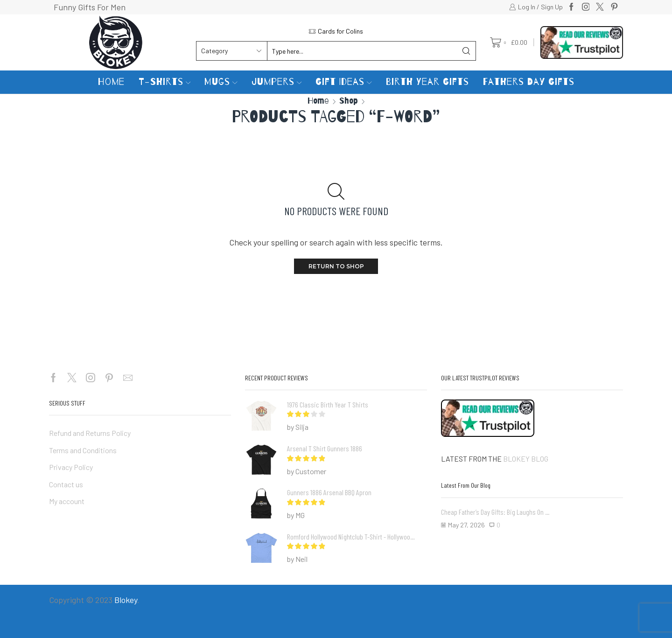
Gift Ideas (344, 82)
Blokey (126, 600)
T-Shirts (165, 82)
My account (67, 501)
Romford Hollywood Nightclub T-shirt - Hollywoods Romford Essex (351, 536)
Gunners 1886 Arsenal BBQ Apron (329, 492)
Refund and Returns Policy (90, 433)
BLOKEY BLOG (526, 459)
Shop (349, 101)
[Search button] (466, 51)
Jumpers (277, 82)
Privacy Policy (71, 467)
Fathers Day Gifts (529, 82)
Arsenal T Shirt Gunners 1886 (325, 448)
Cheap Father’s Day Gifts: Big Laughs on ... (495, 512)
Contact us (66, 484)
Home (111, 82)
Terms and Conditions (83, 450)
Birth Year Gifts (427, 82)
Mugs (221, 82)
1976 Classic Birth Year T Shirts (328, 404)
